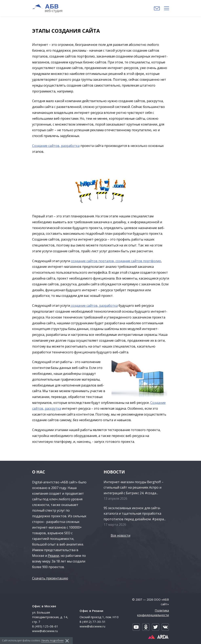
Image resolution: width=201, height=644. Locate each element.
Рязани (53, 556)
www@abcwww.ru (45, 631)
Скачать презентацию (50, 578)
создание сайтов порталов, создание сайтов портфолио (116, 261)
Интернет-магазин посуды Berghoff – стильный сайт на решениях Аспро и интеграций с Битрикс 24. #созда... (134, 487)
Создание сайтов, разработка (56, 146)
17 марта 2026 (115, 525)
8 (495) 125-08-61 (45, 626)
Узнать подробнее (52, 640)
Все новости (120, 535)
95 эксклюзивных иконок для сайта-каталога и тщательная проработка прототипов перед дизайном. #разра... (135, 513)
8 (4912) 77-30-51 (93, 622)
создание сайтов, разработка (94, 306)
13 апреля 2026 (115, 498)
